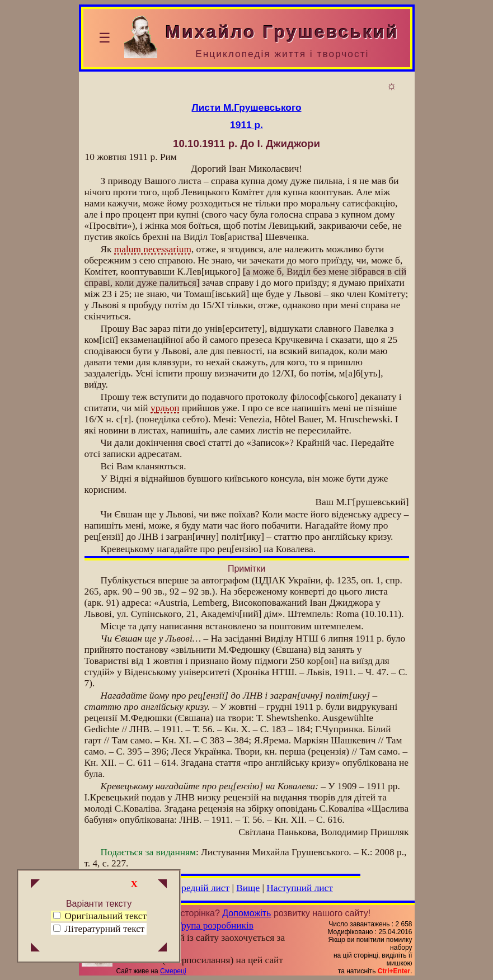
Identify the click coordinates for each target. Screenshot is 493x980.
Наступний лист (300, 888)
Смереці (173, 971)
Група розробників (215, 925)
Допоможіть (246, 913)
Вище (248, 888)
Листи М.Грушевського (247, 107)
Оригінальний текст (100, 916)
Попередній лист (195, 888)
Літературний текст (104, 929)
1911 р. (246, 125)
